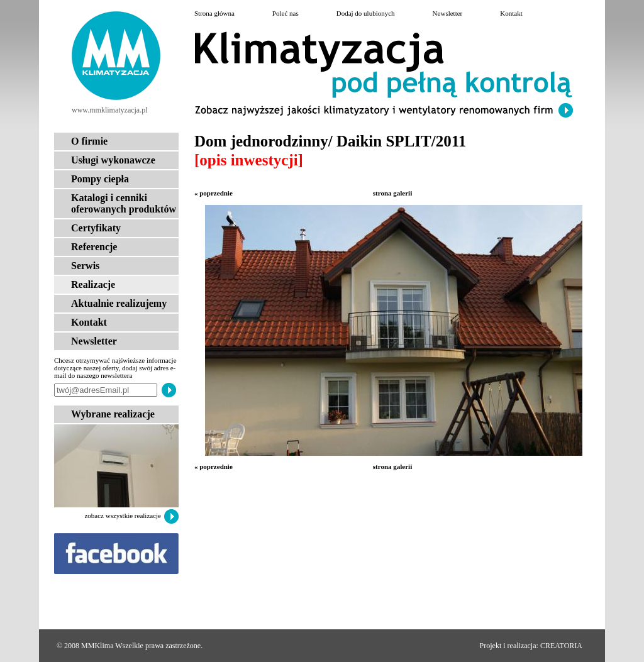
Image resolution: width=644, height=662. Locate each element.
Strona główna (214, 13)
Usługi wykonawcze (113, 160)
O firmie (89, 141)
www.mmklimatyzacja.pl (110, 110)
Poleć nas (286, 13)
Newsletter (94, 341)
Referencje (94, 247)
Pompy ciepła (100, 179)
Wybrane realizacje (113, 414)
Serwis (85, 266)
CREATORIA (561, 646)
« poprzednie (214, 193)
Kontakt (89, 322)
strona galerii (392, 193)
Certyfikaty (96, 228)
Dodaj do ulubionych (366, 13)
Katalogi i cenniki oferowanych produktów (124, 203)
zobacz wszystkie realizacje (123, 516)
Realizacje (93, 284)
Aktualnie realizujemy (119, 303)
